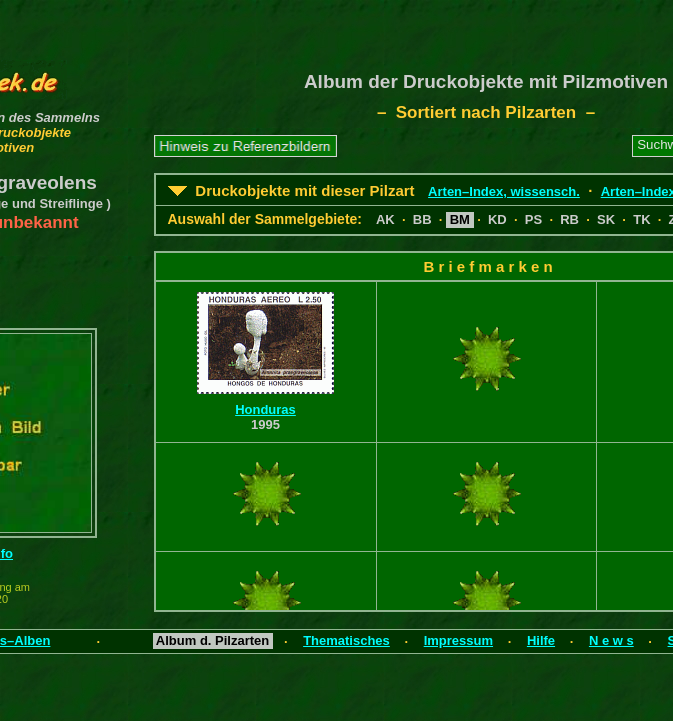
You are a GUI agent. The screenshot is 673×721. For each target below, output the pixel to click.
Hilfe (541, 640)
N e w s (611, 640)
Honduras (265, 409)
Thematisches (346, 640)
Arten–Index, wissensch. (504, 191)
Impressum (458, 640)
